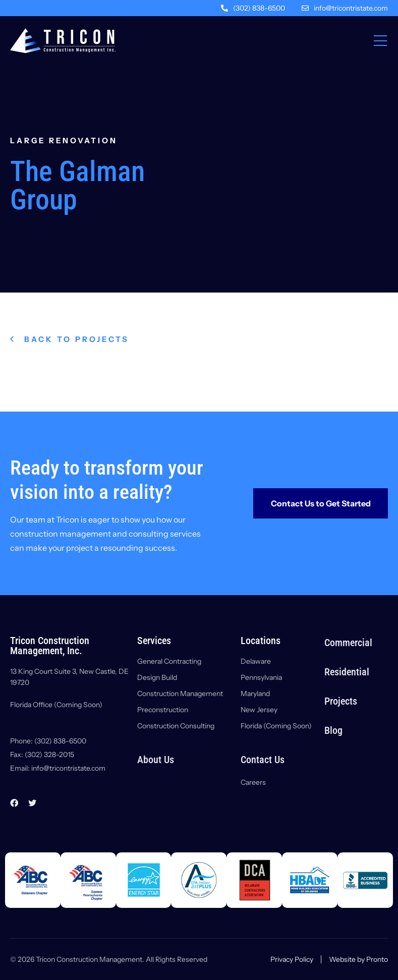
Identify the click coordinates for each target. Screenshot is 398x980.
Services (154, 641)
